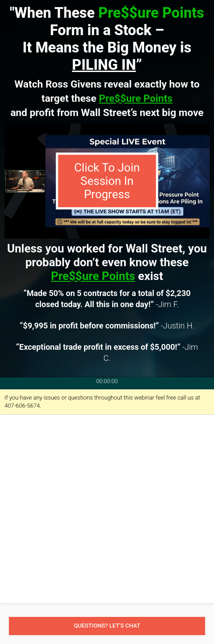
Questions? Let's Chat (107, 626)
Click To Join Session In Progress (107, 181)
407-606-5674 (22, 406)
